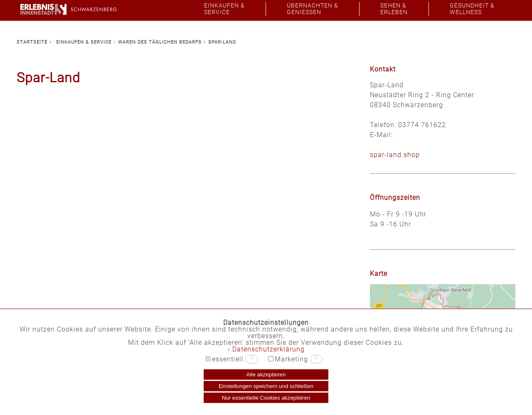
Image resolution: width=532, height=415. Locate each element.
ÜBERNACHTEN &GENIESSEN (313, 9)
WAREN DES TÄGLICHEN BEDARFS (160, 42)
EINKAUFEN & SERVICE (84, 42)
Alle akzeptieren (266, 374)
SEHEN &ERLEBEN (394, 9)
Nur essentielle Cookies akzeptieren (266, 398)
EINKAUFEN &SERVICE (224, 9)
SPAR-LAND (222, 42)
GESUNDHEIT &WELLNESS (472, 9)
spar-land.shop (395, 155)
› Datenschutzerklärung (266, 349)
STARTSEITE (32, 42)
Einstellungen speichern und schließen (266, 386)
